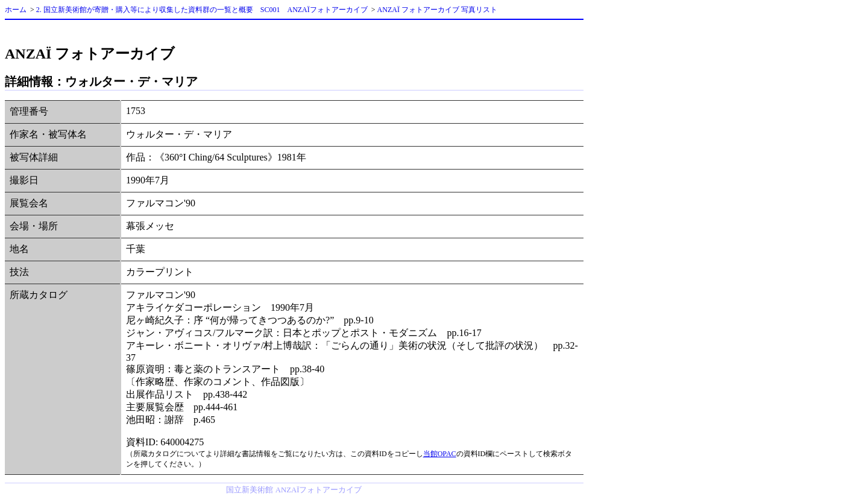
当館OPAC (440, 454)
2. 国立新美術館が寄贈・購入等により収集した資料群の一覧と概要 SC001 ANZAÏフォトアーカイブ (202, 10)
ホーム (16, 10)
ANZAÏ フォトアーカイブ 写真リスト (437, 10)
